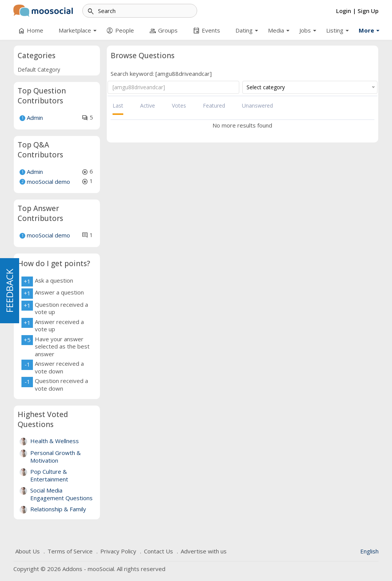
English (369, 551)
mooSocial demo (48, 182)
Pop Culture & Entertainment (49, 475)
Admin (35, 118)
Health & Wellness (55, 441)
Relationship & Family (58, 509)
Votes (179, 106)
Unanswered (257, 106)
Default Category (39, 70)
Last (118, 106)
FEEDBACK (9, 291)
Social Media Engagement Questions (61, 494)
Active (148, 106)
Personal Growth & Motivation (56, 457)
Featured (214, 106)
